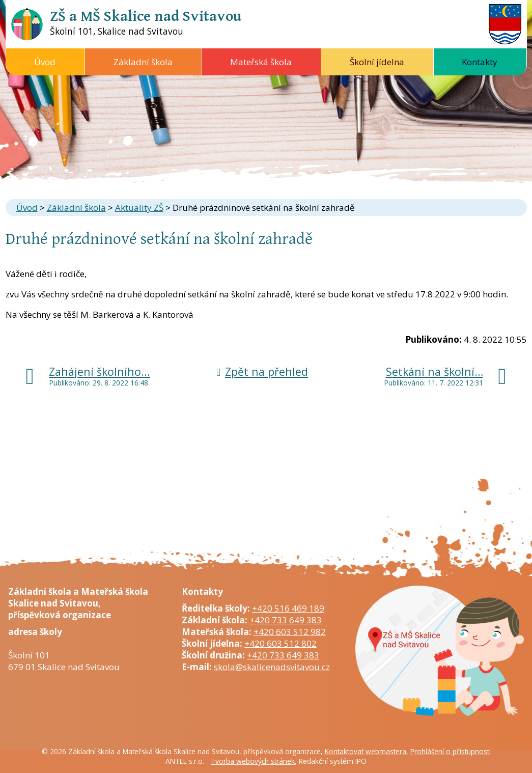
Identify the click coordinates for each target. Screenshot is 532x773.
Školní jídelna (377, 62)
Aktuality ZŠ (139, 208)
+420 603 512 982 (290, 632)
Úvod (45, 62)
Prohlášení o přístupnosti (451, 751)
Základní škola (143, 62)
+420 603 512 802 (281, 643)
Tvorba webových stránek (253, 761)
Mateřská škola (261, 62)
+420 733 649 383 (286, 620)
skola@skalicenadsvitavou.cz (272, 667)
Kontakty (480, 62)
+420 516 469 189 (288, 608)
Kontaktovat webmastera (366, 751)
